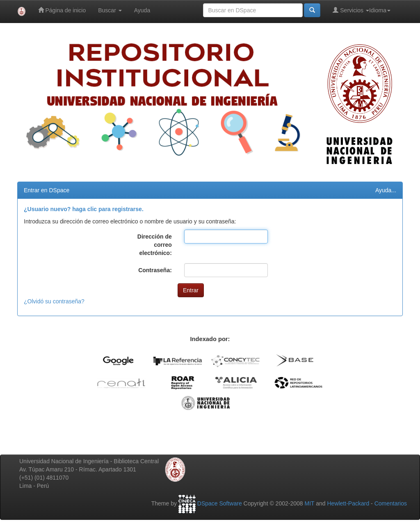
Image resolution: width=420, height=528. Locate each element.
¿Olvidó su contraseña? (54, 301)
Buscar (110, 10)
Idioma (380, 10)
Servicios (351, 10)
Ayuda (142, 10)
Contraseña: (155, 270)
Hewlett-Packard (348, 503)
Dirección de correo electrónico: (155, 245)
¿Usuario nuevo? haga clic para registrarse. (84, 209)
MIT (309, 503)
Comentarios (391, 503)
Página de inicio (62, 10)
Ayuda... (386, 190)
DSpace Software (220, 503)
